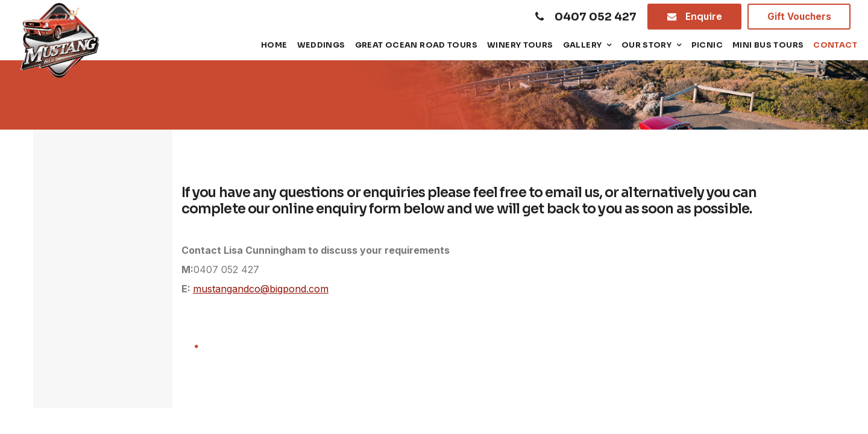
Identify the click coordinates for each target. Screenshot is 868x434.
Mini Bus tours (768, 45)
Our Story (646, 45)
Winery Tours (520, 45)
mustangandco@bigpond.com (261, 289)
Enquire (704, 17)
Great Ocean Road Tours (416, 45)
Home (274, 45)
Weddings (321, 45)
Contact (835, 45)
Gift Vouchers (799, 17)
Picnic (707, 45)
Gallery (583, 45)
